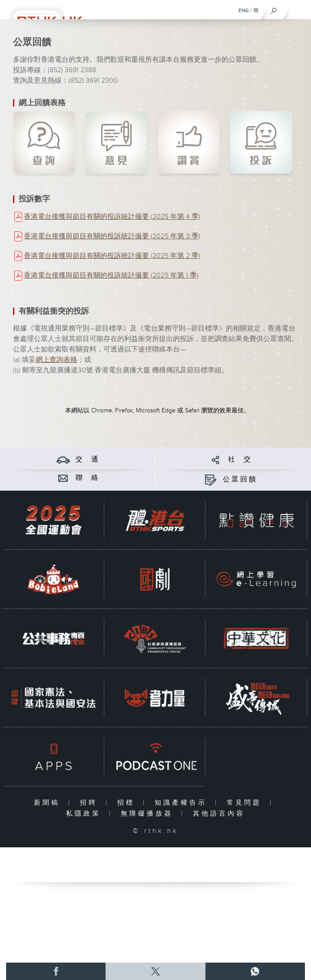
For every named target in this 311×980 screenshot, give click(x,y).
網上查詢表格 (56, 360)
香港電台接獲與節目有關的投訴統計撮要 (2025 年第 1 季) (111, 276)
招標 (128, 803)
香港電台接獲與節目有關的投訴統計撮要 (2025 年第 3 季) (112, 236)
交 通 (88, 460)
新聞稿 (49, 803)
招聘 (91, 803)
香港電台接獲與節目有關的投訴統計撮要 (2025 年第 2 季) (112, 256)
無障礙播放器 (149, 814)
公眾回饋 (240, 480)
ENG (244, 10)
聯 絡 (88, 478)
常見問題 (246, 803)
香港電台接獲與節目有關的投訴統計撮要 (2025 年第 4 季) (112, 217)
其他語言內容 (219, 814)
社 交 (240, 460)
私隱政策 (85, 814)
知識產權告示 (183, 803)
